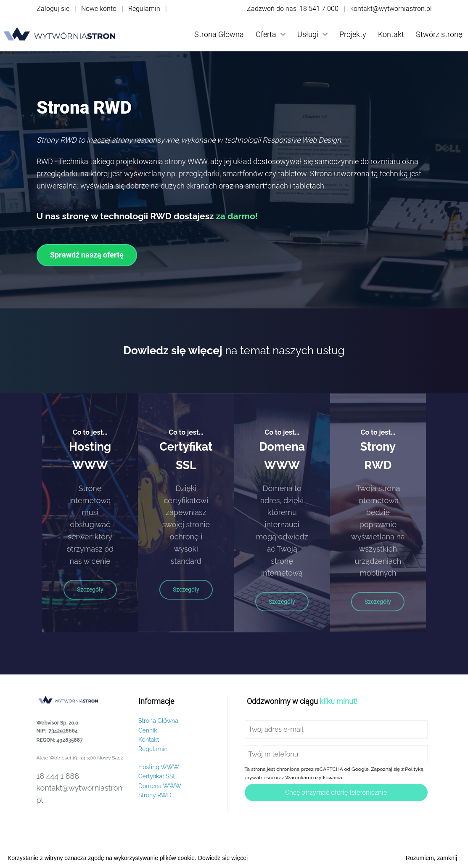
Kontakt (391, 34)
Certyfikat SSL (157, 776)
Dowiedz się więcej (223, 858)
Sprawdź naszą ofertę (87, 255)
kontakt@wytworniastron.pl (391, 9)
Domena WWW (160, 786)
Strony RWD (155, 795)
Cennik (148, 730)
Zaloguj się (53, 9)
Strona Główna (219, 34)
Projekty (353, 34)
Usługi (312, 34)
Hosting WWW (159, 767)
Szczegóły (90, 589)
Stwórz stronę (439, 34)
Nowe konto (99, 9)
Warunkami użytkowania (313, 778)
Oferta (271, 34)
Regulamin (144, 9)
